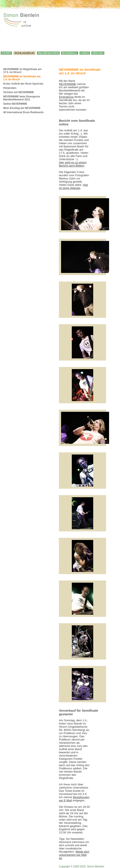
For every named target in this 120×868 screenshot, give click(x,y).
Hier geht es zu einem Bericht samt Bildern (73, 164)
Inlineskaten (48, 53)
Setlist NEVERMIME (15, 104)
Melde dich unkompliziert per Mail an (74, 855)
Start (6, 53)
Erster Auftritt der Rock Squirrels (23, 84)
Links (85, 53)
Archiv (98, 53)
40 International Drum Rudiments (23, 112)
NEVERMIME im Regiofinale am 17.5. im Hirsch (22, 71)
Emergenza (66, 97)
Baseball (70, 53)
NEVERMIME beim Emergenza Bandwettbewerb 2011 (22, 98)
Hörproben (10, 88)
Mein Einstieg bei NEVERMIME (22, 108)
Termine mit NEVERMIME (19, 92)
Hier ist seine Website (73, 186)
